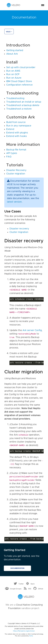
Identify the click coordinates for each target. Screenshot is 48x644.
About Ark (12, 54)
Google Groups (16, 589)
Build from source (16, 122)
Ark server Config (32, 330)
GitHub (41, 589)
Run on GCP (13, 74)
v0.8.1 (8, 32)
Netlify (31, 636)
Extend (10, 129)
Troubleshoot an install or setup (24, 102)
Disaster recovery (19, 229)
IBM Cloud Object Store (19, 81)
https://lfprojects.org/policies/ (24, 631)
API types (12, 153)
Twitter (21, 584)
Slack (33, 584)
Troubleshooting (15, 98)
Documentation (17, 568)
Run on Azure (14, 78)
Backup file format (16, 150)
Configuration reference (19, 85)
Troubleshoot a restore (19, 109)
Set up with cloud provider (21, 67)
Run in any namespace (19, 126)
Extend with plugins (17, 133)
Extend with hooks (17, 136)
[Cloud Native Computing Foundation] (24, 615)
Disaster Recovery (16, 170)
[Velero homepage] (13, 5)
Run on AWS (13, 71)
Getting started (15, 50)
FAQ (9, 157)
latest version (14, 202)
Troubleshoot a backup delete (23, 105)
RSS (30, 589)
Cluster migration (16, 174)
